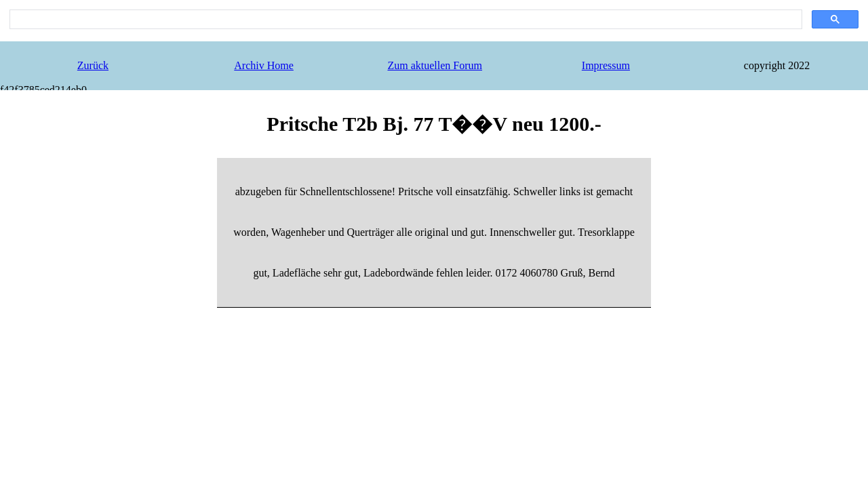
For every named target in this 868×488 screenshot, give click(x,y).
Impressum (606, 65)
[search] (405, 20)
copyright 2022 (777, 65)
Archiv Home (264, 65)
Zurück (93, 65)
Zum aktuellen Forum (435, 65)
